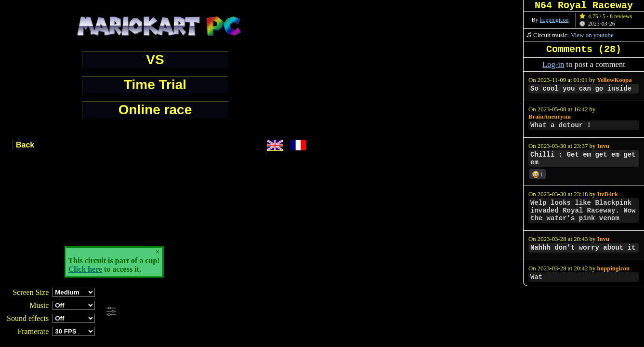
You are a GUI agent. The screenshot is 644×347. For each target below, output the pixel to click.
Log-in (553, 64)
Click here (85, 269)
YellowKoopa (614, 80)
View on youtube (592, 35)
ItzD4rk (608, 194)
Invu (604, 146)
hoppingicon (554, 20)
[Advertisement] (262, 312)
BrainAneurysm (550, 117)
